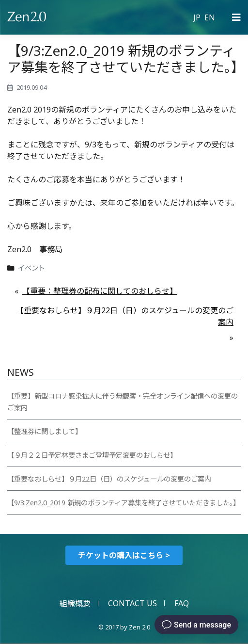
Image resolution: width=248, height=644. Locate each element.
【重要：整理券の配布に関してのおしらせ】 (100, 291)
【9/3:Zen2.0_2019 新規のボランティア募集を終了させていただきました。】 (124, 503)
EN (210, 17)
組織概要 (75, 603)
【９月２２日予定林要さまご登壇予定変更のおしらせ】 (92, 455)
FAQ (182, 603)
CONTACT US (132, 603)
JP (197, 17)
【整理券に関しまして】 (45, 431)
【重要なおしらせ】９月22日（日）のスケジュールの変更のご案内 (125, 316)
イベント (31, 268)
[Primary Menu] (236, 17)
